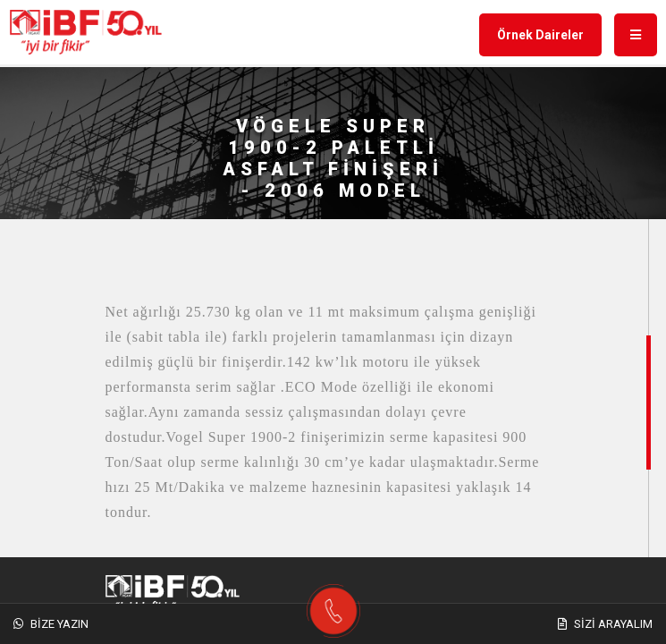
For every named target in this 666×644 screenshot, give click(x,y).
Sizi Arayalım (605, 624)
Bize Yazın (51, 624)
